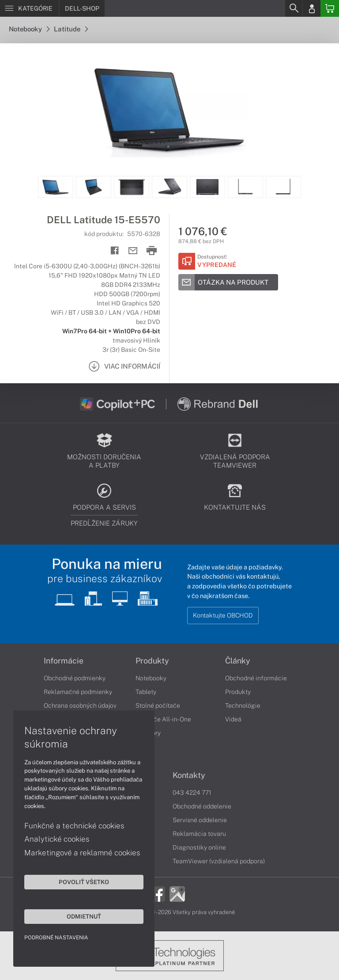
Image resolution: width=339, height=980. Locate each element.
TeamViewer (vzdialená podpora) (219, 861)
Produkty (152, 661)
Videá (233, 719)
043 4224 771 (192, 793)
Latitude (71, 29)
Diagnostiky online (199, 847)
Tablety (146, 692)
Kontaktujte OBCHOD (223, 615)
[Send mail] (133, 251)
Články (238, 661)
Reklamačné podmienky (78, 692)
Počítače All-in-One (163, 719)
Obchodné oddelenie (202, 806)
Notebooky (29, 29)
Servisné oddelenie (200, 820)
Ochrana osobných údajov (80, 705)
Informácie (64, 661)
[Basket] (330, 8)
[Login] (312, 8)
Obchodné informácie (256, 678)
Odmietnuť (84, 916)
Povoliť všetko (84, 882)
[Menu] (29, 8)
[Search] (294, 8)
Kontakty (189, 775)
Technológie (243, 705)
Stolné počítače (158, 705)
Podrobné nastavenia (56, 938)
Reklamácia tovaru (199, 834)
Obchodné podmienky (75, 678)
